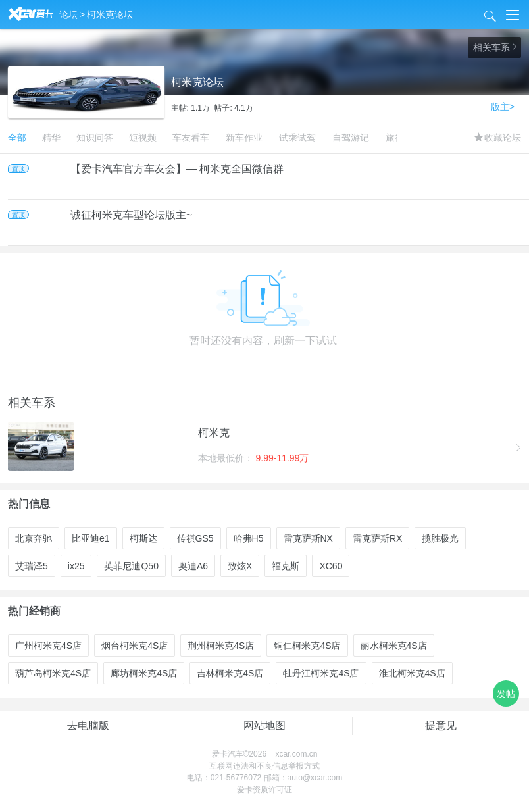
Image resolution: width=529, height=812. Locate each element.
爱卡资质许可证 (264, 790)
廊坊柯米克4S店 (144, 673)
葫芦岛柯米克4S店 (53, 673)
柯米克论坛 (110, 14)
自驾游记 (351, 138)
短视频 (143, 138)
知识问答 (95, 138)
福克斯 (286, 566)
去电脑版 (88, 725)
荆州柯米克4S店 (221, 646)
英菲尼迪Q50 (131, 566)
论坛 (68, 14)
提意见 (441, 725)
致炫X (240, 566)
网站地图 (264, 725)
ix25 (76, 566)
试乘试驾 (297, 138)
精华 (51, 138)
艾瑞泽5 (32, 566)
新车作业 (244, 138)
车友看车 (191, 138)
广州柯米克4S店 (48, 646)
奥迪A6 (193, 566)
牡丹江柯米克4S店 (321, 673)
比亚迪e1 (91, 538)
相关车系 (495, 47)
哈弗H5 (249, 538)
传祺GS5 (195, 538)
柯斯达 (143, 538)
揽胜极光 (440, 538)
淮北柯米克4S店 (412, 673)
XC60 (331, 566)
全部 (17, 138)
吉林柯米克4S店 (230, 673)
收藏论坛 (498, 138)
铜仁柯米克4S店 (307, 646)
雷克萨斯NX (308, 538)
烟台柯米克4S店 (135, 646)
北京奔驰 (34, 538)
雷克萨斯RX (377, 538)
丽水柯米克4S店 (394, 646)
